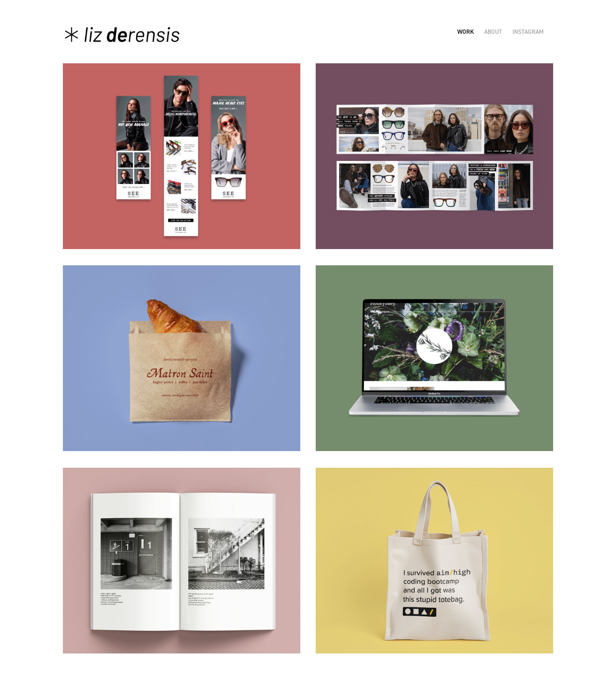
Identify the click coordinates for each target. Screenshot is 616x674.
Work (466, 32)
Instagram (528, 32)
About (493, 32)
